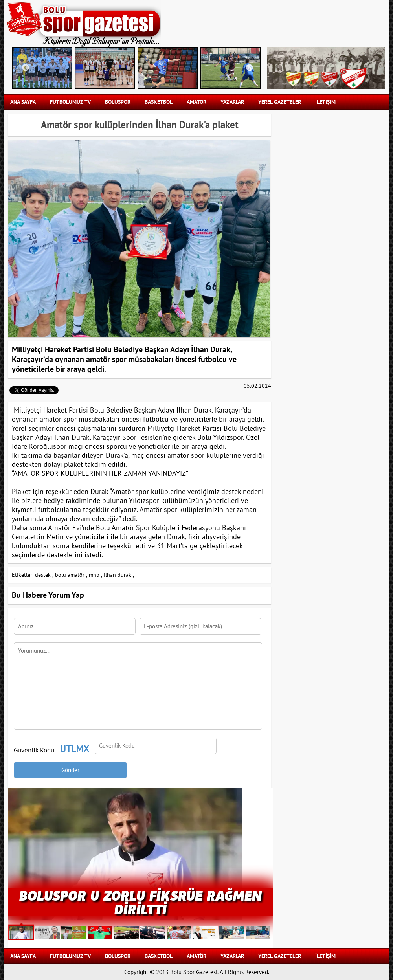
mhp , (95, 575)
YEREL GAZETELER (280, 102)
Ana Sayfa (23, 102)
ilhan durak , (119, 575)
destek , (44, 575)
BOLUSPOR (118, 102)
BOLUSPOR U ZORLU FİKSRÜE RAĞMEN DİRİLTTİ (140, 902)
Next (250, 68)
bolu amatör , (71, 575)
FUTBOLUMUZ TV (70, 102)
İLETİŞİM (325, 102)
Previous (26, 68)
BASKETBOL (159, 102)
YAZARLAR (232, 102)
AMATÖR (196, 102)
